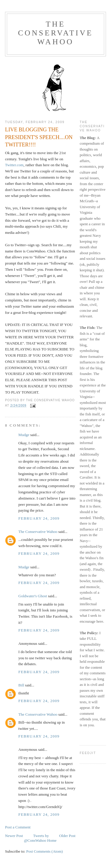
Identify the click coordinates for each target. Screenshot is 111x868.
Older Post (67, 836)
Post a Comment (18, 827)
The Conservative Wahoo (55, 33)
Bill (21, 685)
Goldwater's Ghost (33, 596)
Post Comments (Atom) (45, 851)
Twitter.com (14, 165)
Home (52, 840)
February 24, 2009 (39, 518)
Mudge (24, 435)
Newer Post (14, 836)
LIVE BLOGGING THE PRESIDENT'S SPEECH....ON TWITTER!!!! (39, 137)
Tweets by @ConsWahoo (36, 838)
